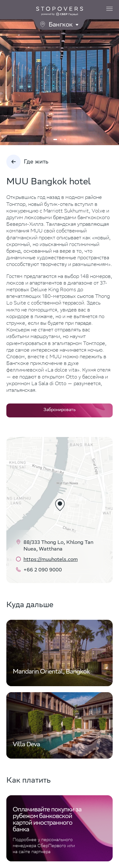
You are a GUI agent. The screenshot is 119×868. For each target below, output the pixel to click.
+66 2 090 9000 (43, 570)
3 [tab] (65, 139)
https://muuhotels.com (51, 560)
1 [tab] (55, 139)
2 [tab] (61, 139)
